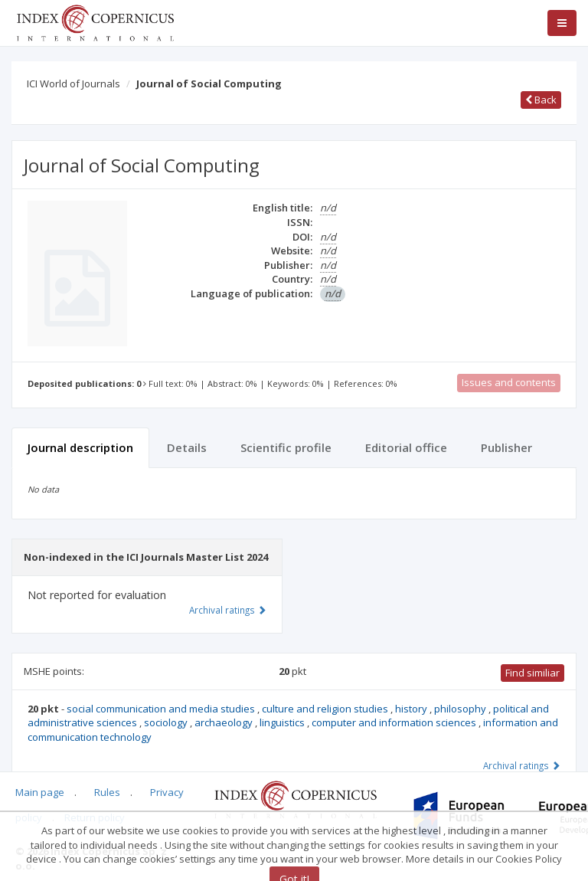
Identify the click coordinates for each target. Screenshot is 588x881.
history (412, 709)
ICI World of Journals (73, 84)
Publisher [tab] (506, 447)
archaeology (225, 722)
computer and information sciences (395, 722)
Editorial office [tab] (406, 447)
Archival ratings (522, 765)
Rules (107, 792)
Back (541, 100)
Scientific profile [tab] (286, 447)
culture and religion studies (326, 709)
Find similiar (532, 673)
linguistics (283, 722)
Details (187, 447)
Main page (40, 792)
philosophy (461, 709)
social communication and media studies (162, 709)
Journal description (80, 447)
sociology (167, 722)
